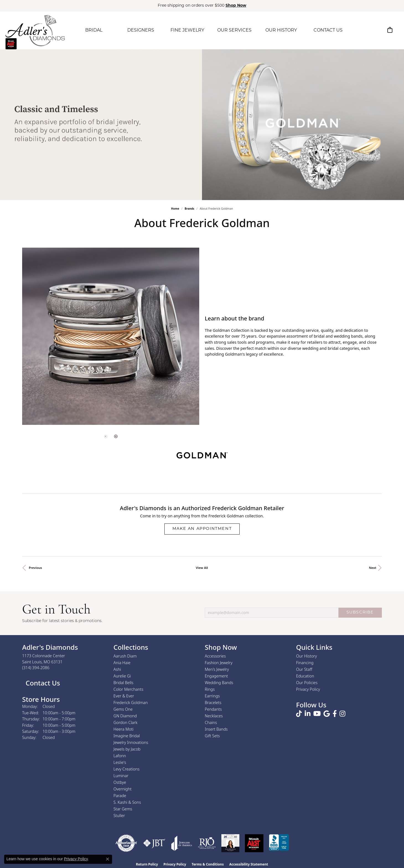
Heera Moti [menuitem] (123, 729)
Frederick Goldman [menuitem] (131, 703)
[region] (111, 336)
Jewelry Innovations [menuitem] (131, 742)
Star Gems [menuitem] (123, 809)
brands (189, 209)
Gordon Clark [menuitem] (125, 722)
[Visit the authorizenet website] (126, 843)
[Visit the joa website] (182, 843)
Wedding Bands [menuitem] (219, 683)
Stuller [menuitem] (119, 816)
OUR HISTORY (281, 30)
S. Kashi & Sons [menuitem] (127, 802)
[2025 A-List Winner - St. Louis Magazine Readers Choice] (254, 843)
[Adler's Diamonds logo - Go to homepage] (35, 30)
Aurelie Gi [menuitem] (122, 676)
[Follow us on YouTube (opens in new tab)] (317, 714)
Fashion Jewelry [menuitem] (219, 663)
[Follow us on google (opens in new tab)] (327, 714)
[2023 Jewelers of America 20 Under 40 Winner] (230, 843)
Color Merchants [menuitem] (128, 689)
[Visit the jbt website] (154, 843)
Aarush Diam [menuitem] (125, 656)
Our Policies (307, 683)
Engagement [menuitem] (216, 676)
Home (175, 209)
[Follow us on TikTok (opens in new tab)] (299, 714)
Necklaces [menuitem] (214, 716)
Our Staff (304, 669)
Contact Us (42, 683)
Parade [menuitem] (120, 796)
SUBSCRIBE (360, 613)
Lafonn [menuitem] (120, 756)
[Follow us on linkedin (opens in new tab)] (308, 714)
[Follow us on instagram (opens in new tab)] (342, 714)
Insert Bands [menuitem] (216, 729)
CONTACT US (328, 30)
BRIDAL (94, 30)
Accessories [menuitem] (215, 656)
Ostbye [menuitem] (120, 782)
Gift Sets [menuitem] (212, 736)
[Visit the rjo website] (207, 843)
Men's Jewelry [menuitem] (217, 669)
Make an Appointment (202, 529)
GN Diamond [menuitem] (125, 716)
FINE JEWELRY (187, 30)
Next (373, 568)
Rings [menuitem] (210, 689)
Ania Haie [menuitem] (122, 663)
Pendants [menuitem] (213, 709)
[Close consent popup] (108, 859)
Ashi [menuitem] (117, 669)
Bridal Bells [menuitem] (123, 683)
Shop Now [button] (236, 6)
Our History (306, 656)
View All (202, 568)
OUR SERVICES (234, 30)
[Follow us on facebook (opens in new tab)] (335, 714)
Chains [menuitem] (211, 722)
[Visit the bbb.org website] (279, 843)
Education (305, 676)
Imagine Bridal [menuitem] (127, 736)
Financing (305, 663)
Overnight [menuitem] (122, 789)
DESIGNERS (141, 30)
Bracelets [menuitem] (213, 703)
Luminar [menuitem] (121, 776)
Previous (35, 568)
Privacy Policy (308, 689)
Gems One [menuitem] (123, 709)
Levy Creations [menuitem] (126, 769)
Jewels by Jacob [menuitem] (127, 749)
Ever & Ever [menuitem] (124, 696)
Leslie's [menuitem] (120, 762)
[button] (364, 30)
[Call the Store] (36, 668)
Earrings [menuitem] (212, 696)
